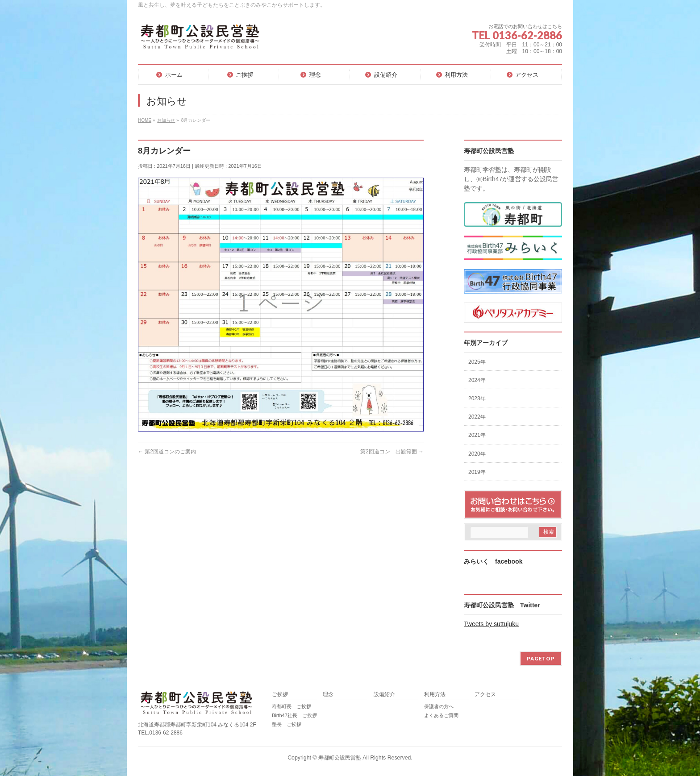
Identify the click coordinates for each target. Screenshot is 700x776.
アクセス (485, 695)
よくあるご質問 (441, 715)
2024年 (477, 380)
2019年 (477, 472)
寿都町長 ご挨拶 (292, 706)
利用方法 (435, 695)
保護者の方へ (439, 706)
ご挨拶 (280, 695)
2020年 (477, 454)
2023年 (477, 398)
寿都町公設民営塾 (340, 758)
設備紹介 (384, 695)
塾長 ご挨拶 (287, 724)
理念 (328, 695)
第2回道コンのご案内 (167, 452)
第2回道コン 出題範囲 (392, 452)
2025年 (477, 362)
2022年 (477, 417)
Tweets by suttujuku (491, 624)
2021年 (477, 435)
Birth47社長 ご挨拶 (294, 715)
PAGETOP (541, 658)
